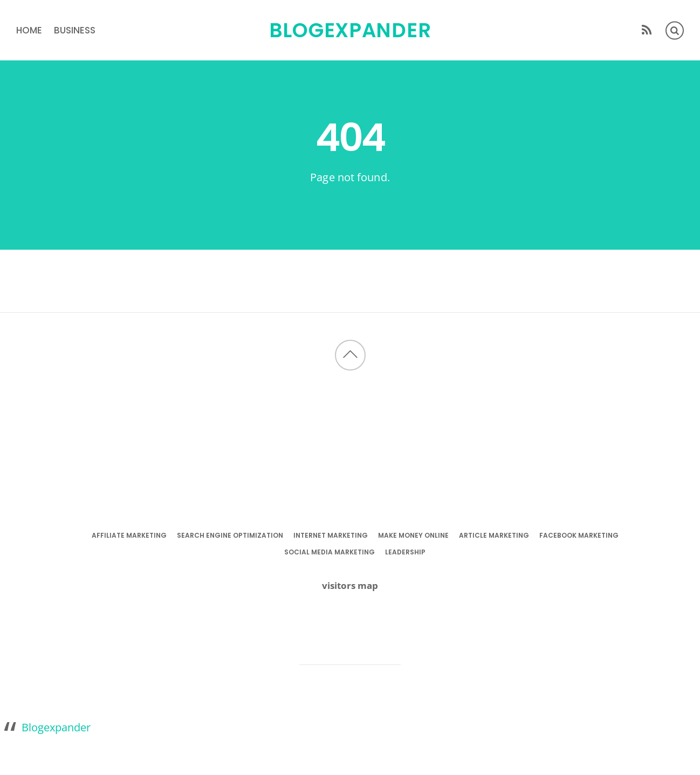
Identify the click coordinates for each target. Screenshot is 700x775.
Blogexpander (56, 727)
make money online (413, 535)
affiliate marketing (129, 535)
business (75, 30)
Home (29, 30)
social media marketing (330, 552)
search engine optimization (230, 535)
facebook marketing (579, 535)
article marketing (494, 535)
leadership (405, 552)
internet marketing (331, 535)
